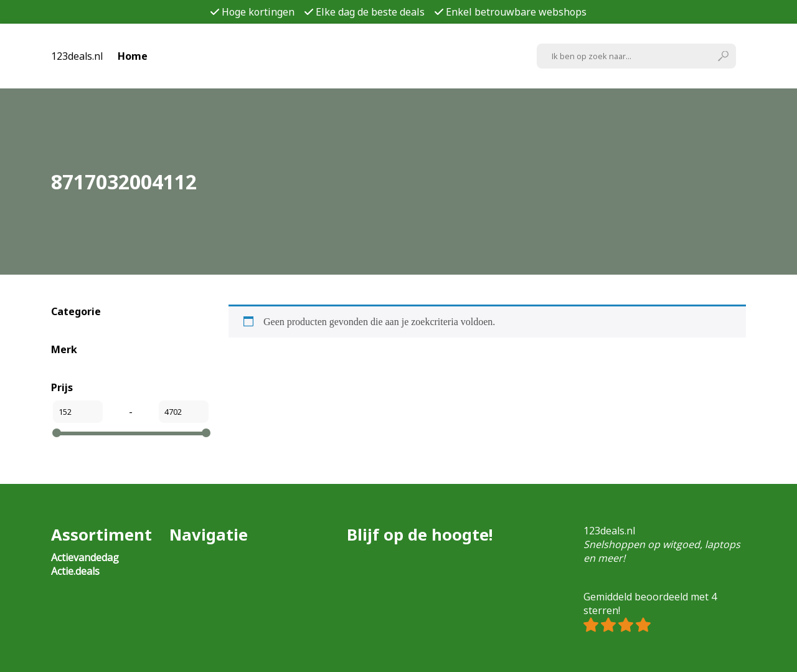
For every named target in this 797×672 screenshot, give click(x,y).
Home (133, 56)
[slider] (57, 433)
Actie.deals (75, 571)
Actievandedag (85, 557)
